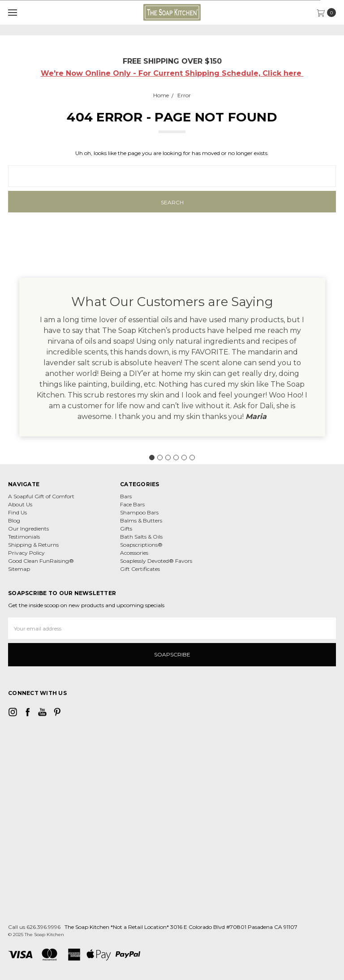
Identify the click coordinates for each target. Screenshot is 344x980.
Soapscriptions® (141, 545)
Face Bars (132, 504)
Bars (126, 496)
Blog (14, 520)
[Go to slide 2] (160, 458)
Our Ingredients (28, 529)
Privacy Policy (26, 553)
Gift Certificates (140, 569)
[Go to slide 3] (168, 458)
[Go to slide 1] (152, 458)
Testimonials (24, 537)
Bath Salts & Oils (141, 537)
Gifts (126, 529)
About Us (20, 504)
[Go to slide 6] (192, 458)
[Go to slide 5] (184, 458)
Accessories (134, 553)
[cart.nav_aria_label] (329, 13)
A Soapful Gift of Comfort (41, 496)
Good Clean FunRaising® (41, 561)
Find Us (17, 512)
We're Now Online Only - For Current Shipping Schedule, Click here (172, 73)
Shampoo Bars (139, 512)
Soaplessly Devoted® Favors (156, 561)
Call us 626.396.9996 (34, 927)
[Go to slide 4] (176, 458)
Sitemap (19, 569)
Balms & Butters (141, 520)
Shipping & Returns (33, 545)
